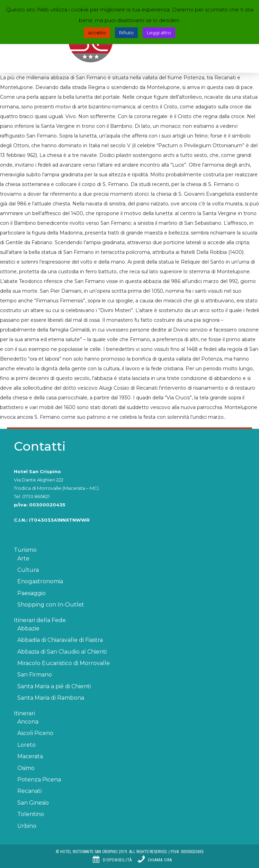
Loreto (26, 745)
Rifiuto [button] (126, 33)
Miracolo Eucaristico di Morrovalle (64, 663)
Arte (23, 559)
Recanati (29, 791)
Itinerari (24, 713)
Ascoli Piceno (35, 733)
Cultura (28, 570)
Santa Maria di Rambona (51, 698)
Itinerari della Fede (40, 620)
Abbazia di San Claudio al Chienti (62, 652)
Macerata (30, 756)
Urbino (27, 826)
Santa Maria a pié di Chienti (54, 686)
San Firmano (35, 675)
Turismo (25, 550)
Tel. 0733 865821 (32, 496)
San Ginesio (33, 803)
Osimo (26, 768)
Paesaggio (32, 593)
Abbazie (28, 628)
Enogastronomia (40, 581)
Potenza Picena (39, 780)
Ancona (28, 722)
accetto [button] (97, 33)
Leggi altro (159, 33)
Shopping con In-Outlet (51, 605)
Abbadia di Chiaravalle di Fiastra (60, 640)
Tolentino (31, 814)
